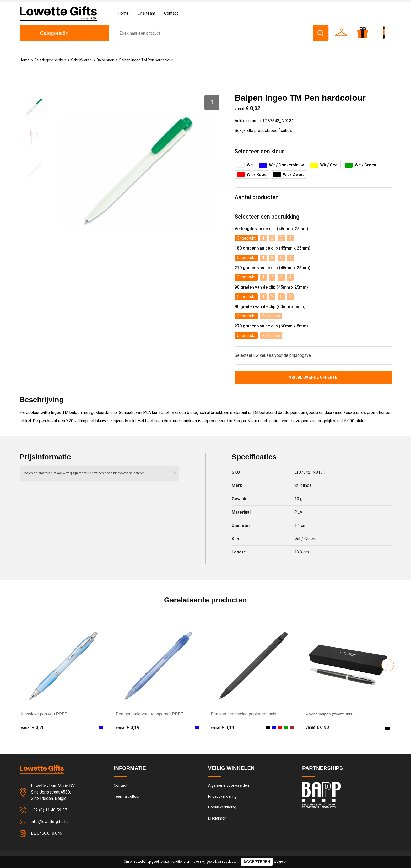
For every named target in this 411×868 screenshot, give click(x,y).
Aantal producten (257, 198)
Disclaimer (217, 822)
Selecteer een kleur (259, 152)
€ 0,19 (128, 729)
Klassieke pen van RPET (44, 716)
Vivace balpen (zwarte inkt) (331, 716)
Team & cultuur (127, 799)
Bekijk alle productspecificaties (265, 130)
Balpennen (108, 60)
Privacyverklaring (222, 799)
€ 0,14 (223, 729)
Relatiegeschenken (51, 60)
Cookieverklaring (222, 810)
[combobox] (213, 33)
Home (123, 13)
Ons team (146, 13)
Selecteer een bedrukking (267, 217)
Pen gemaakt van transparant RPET (150, 716)
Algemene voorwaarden (229, 788)
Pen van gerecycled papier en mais (244, 716)
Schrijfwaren (83, 60)
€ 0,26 (33, 729)
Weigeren (281, 862)
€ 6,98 (317, 729)
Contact (171, 13)
